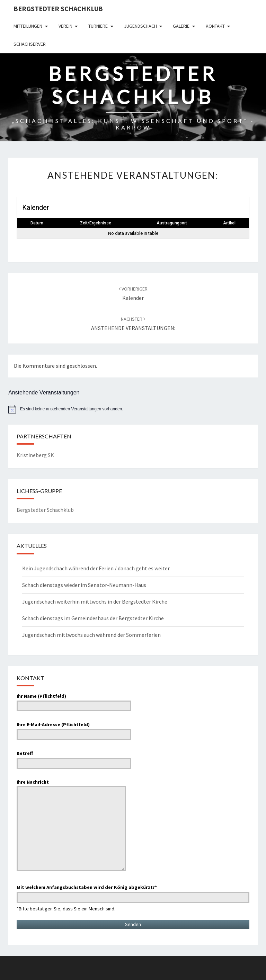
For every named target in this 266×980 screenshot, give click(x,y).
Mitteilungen (28, 26)
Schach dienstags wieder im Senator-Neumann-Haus (84, 585)
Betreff (74, 758)
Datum (37, 223)
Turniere (98, 26)
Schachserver (30, 44)
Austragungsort (172, 223)
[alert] (133, 409)
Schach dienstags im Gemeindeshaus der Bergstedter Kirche (93, 618)
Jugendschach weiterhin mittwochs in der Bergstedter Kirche (95, 602)
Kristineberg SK (35, 455)
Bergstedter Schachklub (58, 8)
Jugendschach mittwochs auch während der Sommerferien (91, 635)
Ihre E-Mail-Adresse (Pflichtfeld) (74, 729)
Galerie (181, 26)
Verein (65, 26)
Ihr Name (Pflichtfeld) (74, 701)
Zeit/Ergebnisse (96, 223)
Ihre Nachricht (71, 826)
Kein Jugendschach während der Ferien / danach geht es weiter (96, 568)
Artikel (229, 223)
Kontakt (215, 26)
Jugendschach (140, 26)
